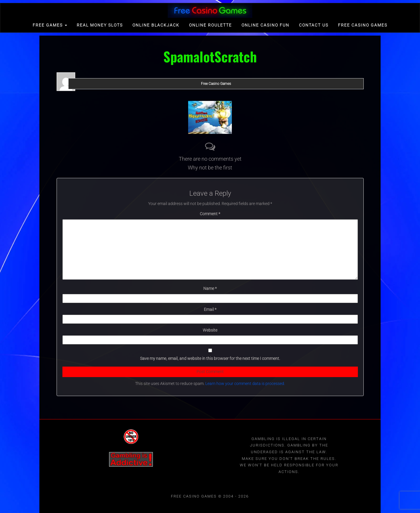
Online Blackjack (156, 25)
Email (210, 309)
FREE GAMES (50, 25)
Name (210, 288)
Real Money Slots (100, 25)
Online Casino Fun (265, 25)
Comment (210, 214)
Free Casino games (363, 25)
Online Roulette (210, 25)
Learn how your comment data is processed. (245, 384)
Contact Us (314, 25)
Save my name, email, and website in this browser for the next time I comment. (210, 358)
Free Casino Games (216, 84)
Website (210, 330)
